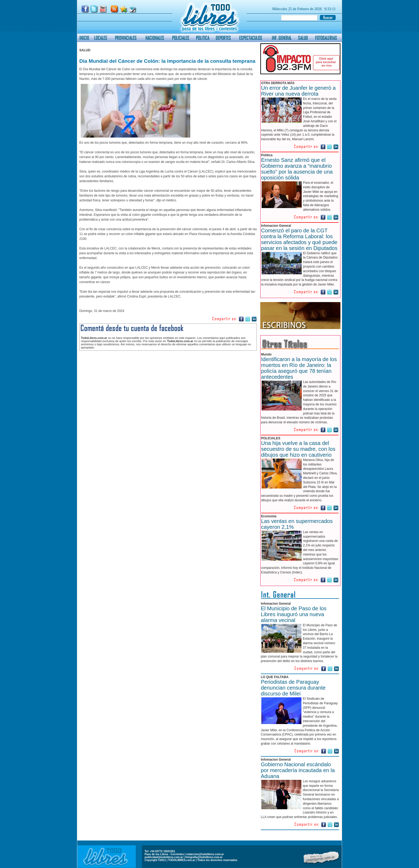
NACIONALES (155, 38)
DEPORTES (223, 38)
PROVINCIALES (126, 38)
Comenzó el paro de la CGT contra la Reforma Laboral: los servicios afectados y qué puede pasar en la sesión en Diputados (299, 239)
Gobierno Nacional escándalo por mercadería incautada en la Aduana (298, 770)
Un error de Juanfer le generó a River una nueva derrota (298, 91)
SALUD (303, 38)
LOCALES (101, 38)
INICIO (84, 38)
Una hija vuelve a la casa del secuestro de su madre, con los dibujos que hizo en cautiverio (298, 449)
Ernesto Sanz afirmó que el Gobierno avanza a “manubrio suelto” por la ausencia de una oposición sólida (297, 169)
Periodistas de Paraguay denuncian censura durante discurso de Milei (293, 688)
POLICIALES (181, 38)
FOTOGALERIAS (326, 38)
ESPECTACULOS (251, 38)
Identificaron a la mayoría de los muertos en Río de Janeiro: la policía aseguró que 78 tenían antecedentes (299, 368)
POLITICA (203, 38)
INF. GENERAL (282, 38)
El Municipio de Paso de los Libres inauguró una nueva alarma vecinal (294, 614)
